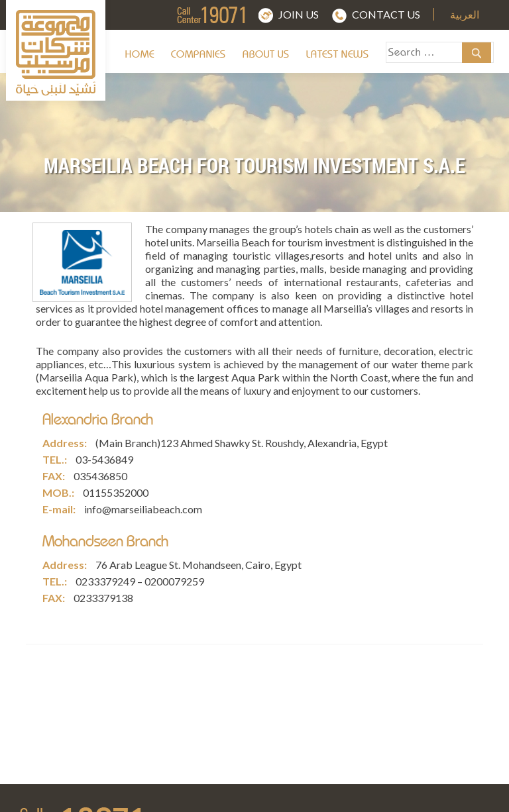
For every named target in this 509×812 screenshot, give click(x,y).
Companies (198, 54)
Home (140, 54)
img (234, 14)
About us (266, 54)
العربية (465, 15)
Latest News (338, 54)
